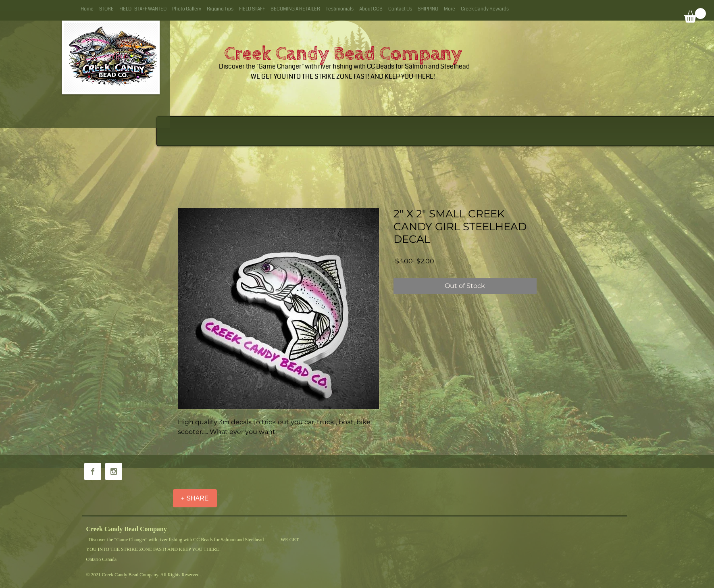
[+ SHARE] (195, 498)
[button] (695, 15)
